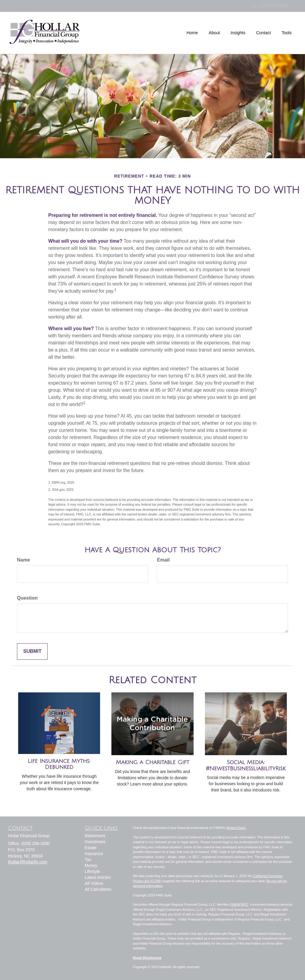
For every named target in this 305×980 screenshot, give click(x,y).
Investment (95, 842)
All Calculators (98, 889)
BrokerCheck (236, 828)
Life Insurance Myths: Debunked (59, 764)
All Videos (94, 883)
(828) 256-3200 (271, 6)
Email (163, 560)
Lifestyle (92, 871)
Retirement (95, 836)
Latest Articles (98, 877)
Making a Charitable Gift (152, 762)
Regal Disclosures (147, 958)
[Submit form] (32, 651)
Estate (91, 848)
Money (91, 865)
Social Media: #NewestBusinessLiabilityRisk (246, 765)
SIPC (245, 904)
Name (24, 560)
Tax (88, 860)
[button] (214, 33)
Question (27, 598)
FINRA (235, 904)
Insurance (94, 854)
